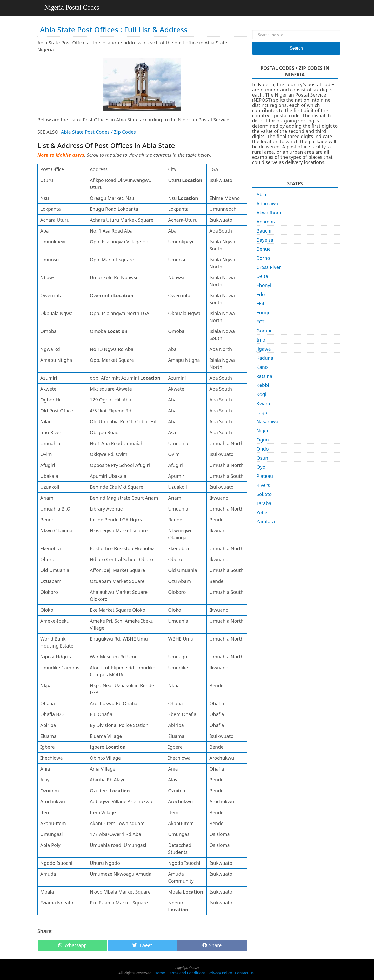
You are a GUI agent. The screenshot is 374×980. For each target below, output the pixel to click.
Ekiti (261, 303)
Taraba (264, 503)
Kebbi (263, 385)
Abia (261, 194)
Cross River (269, 267)
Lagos (263, 412)
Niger (263, 431)
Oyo (261, 467)
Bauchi (264, 231)
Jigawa (264, 349)
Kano (262, 367)
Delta (262, 276)
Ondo (263, 449)
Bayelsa (265, 240)
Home (160, 973)
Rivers (263, 485)
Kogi (262, 394)
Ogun (263, 440)
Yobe (262, 512)
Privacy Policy (220, 973)
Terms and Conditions (187, 973)
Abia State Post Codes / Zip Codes (98, 132)
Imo (261, 340)
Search (296, 48)
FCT (261, 322)
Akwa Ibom (269, 213)
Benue (264, 249)
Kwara (263, 403)
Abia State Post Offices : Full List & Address (114, 30)
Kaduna (265, 358)
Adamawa (268, 203)
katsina (265, 376)
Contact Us (244, 973)
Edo (261, 294)
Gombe (265, 331)
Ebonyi (264, 285)
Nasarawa (268, 421)
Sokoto (264, 494)
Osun (262, 458)
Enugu (264, 312)
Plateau (265, 476)
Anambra (267, 222)
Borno (263, 258)
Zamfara (266, 521)
